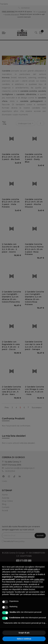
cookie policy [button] (39, 579)
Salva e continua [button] (24, 639)
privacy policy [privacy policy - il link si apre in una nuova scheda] (33, 569)
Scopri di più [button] (24, 633)
